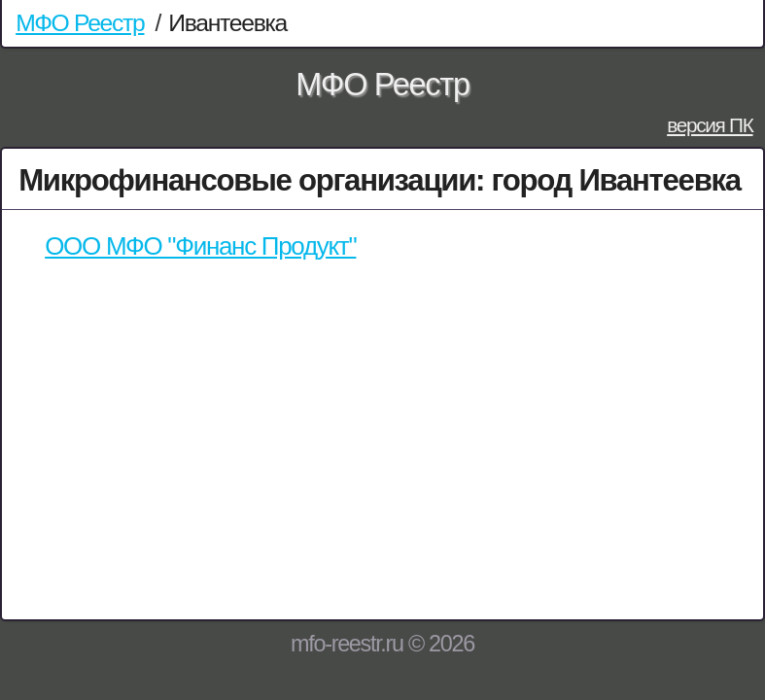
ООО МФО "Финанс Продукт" (200, 246)
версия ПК (710, 125)
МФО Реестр (80, 23)
